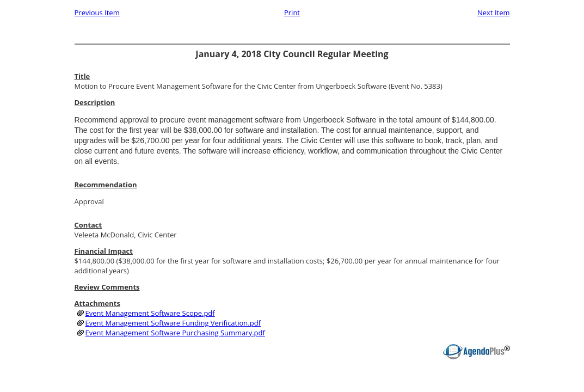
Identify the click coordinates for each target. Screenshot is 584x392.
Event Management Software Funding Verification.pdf (173, 323)
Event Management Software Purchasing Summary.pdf (175, 333)
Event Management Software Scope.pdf (150, 313)
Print (292, 13)
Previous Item (97, 13)
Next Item (494, 13)
